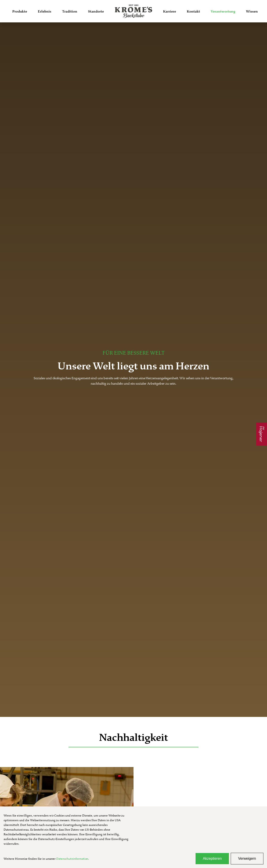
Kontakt (193, 11)
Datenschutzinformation (72, 859)
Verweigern (247, 858)
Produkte (20, 11)
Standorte (96, 11)
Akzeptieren (212, 858)
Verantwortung (223, 11)
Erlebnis (45, 11)
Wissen (252, 11)
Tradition (70, 11)
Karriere (170, 11)
